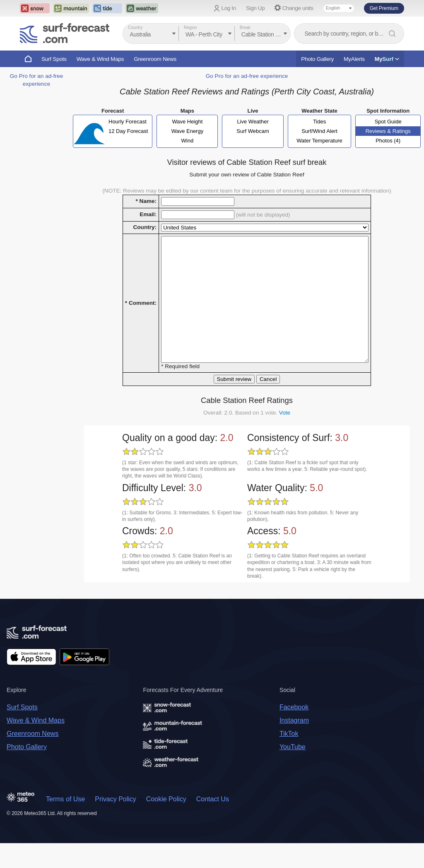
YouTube (293, 772)
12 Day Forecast (128, 131)
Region (190, 28)
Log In (229, 8)
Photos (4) (388, 141)
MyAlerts (354, 59)
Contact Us (213, 824)
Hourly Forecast (128, 122)
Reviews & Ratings (388, 131)
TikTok (289, 758)
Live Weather (253, 122)
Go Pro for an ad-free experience (247, 76)
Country (135, 28)
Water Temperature (319, 141)
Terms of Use (65, 824)
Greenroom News (155, 59)
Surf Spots (54, 59)
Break (245, 28)
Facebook (294, 732)
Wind (188, 141)
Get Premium (384, 8)
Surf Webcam (253, 131)
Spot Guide (388, 122)
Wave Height (187, 122)
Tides (319, 122)
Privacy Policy (116, 824)
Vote (285, 438)
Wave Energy (188, 131)
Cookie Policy (166, 824)
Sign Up (255, 8)
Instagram (294, 745)
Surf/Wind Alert (319, 131)
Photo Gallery (317, 59)
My (387, 59)
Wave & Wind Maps (100, 59)
